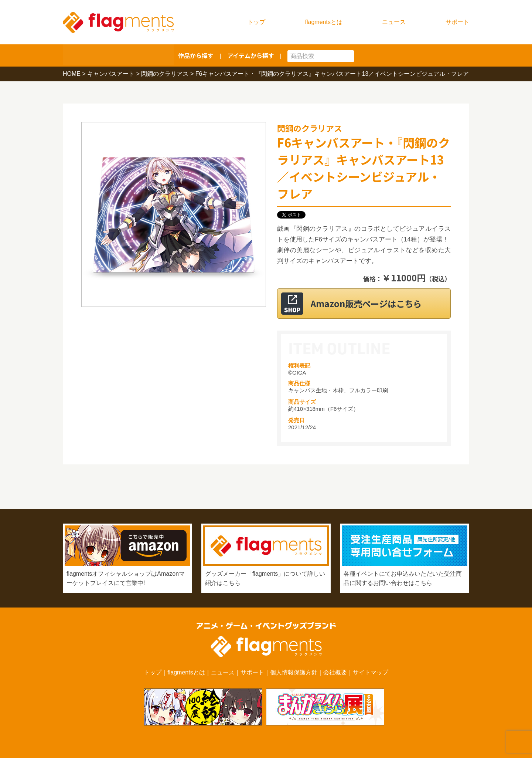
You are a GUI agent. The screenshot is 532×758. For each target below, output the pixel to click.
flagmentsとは (324, 22)
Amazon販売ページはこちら (373, 303)
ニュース (394, 22)
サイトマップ (371, 672)
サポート (457, 22)
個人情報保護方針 (294, 672)
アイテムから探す (251, 55)
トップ (256, 22)
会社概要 (335, 672)
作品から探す (196, 55)
